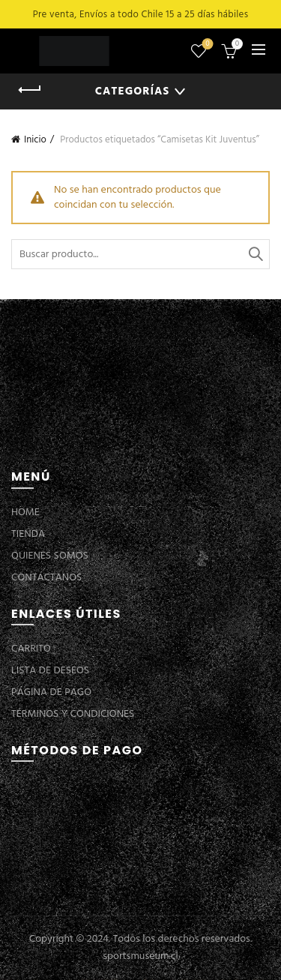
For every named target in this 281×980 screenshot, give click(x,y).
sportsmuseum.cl (140, 956)
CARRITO (31, 649)
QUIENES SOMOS (50, 556)
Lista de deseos (206, 45)
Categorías (132, 91)
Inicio (35, 140)
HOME (25, 512)
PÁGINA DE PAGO (51, 692)
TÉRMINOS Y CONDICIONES (73, 714)
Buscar (255, 254)
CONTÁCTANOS (46, 578)
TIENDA (28, 534)
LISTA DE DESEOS (50, 671)
